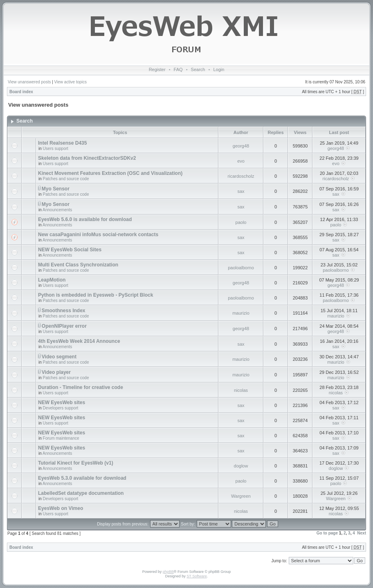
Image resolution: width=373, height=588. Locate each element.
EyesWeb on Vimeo (61, 508)
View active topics (71, 82)
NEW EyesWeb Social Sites (70, 250)
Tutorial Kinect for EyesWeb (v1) (76, 463)
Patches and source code (66, 179)
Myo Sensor (56, 189)
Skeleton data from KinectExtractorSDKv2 (87, 158)
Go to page (327, 533)
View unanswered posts (29, 82)
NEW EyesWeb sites (62, 402)
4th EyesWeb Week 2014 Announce (79, 341)
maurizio (241, 313)
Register (157, 69)
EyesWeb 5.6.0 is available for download (85, 219)
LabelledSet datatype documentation (81, 493)
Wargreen (241, 496)
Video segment (59, 357)
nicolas (241, 390)
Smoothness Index (64, 311)
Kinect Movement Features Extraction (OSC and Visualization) (110, 173)
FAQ (178, 69)
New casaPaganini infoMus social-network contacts (98, 235)
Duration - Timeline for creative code (81, 387)
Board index (21, 92)
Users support (56, 149)
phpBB (168, 572)
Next (362, 533)
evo (241, 161)
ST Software (197, 576)
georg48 (241, 146)
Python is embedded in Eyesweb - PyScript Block (95, 295)
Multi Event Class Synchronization (78, 265)
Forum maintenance (61, 438)
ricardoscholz (241, 176)
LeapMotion (52, 280)
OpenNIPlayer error (64, 326)
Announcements (57, 210)
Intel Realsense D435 (62, 143)
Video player (56, 372)
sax (241, 191)
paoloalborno (241, 268)
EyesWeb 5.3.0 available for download (82, 478)
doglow (241, 466)
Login (219, 69)
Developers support (61, 408)
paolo (241, 222)
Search (198, 69)
